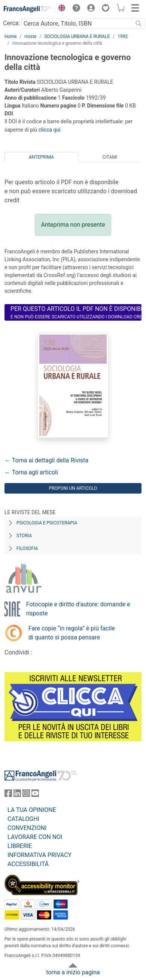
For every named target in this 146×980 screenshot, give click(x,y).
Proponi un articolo (73, 488)
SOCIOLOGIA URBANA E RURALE (77, 36)
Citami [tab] (110, 157)
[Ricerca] (139, 23)
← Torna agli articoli (31, 472)
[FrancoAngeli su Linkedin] (17, 795)
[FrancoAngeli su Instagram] (26, 795)
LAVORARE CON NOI (35, 837)
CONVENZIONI (27, 828)
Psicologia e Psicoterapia (47, 523)
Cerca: (11, 23)
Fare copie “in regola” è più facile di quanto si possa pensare (72, 633)
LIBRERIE (20, 846)
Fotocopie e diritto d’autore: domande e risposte (78, 609)
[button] (60, 9)
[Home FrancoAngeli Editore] (28, 9)
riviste (30, 36)
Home (10, 36)
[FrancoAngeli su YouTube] (35, 795)
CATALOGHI (23, 819)
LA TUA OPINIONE (32, 810)
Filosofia (27, 548)
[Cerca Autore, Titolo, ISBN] (77, 23)
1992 (123, 36)
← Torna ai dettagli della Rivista (46, 460)
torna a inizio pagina (73, 972)
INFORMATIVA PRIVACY (39, 855)
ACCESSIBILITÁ (28, 864)
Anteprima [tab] (41, 157)
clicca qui (50, 130)
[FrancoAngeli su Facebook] (8, 795)
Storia (24, 536)
